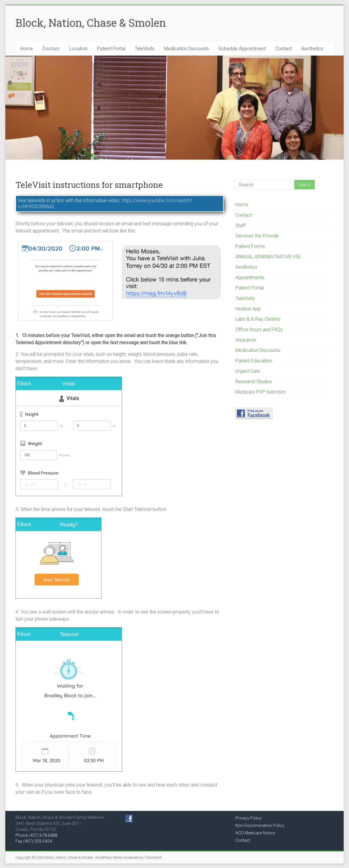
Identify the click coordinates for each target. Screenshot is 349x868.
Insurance (246, 340)
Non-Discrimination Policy (260, 825)
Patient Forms (250, 246)
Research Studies (254, 382)
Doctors (51, 49)
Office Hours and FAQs (259, 330)
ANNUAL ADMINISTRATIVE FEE (268, 257)
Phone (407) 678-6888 (36, 835)
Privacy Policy (249, 818)
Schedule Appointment (242, 49)
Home (27, 49)
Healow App (248, 309)
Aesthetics (312, 49)
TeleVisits (145, 49)
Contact (284, 49)
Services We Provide (257, 236)
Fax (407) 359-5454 (34, 841)
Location (78, 49)
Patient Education (254, 361)
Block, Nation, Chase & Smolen (91, 23)
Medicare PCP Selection (261, 392)
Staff (240, 225)
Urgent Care (248, 371)
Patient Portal (111, 49)
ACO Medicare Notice (255, 833)
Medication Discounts (186, 49)
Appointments (250, 277)
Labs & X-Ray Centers (258, 319)
